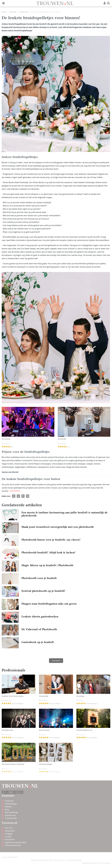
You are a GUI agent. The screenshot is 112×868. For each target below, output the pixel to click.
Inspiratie (13, 12)
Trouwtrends (11, 818)
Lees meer (56, 661)
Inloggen (9, 834)
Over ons (9, 828)
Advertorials (10, 815)
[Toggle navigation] (3, 3)
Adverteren (10, 831)
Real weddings (11, 812)
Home (4, 12)
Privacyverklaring (13, 845)
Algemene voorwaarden (16, 842)
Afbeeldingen (11, 804)
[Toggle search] (108, 3)
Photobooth (24, 12)
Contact (8, 837)
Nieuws (8, 807)
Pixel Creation (104, 863)
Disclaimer (10, 839)
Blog (7, 809)
